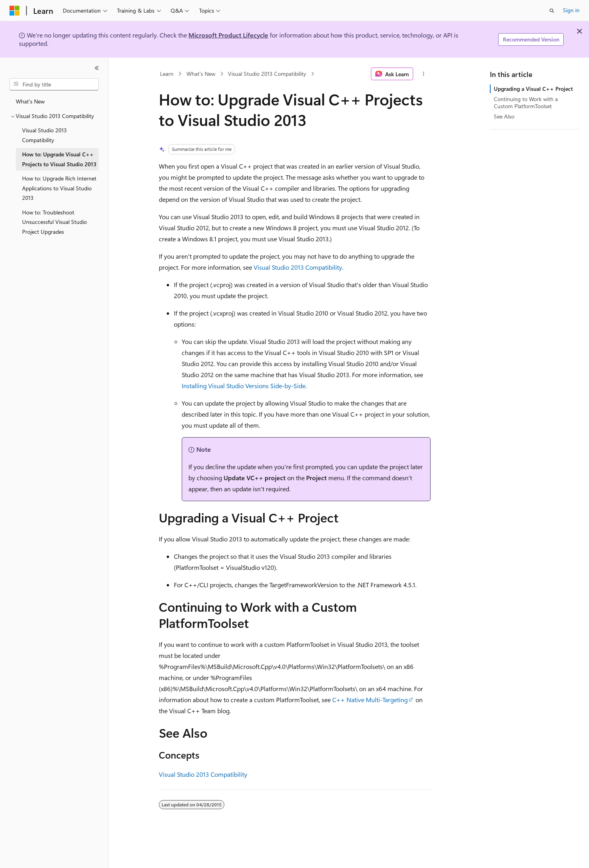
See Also (504, 116)
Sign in (571, 10)
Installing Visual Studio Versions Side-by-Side (244, 386)
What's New (201, 74)
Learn (167, 74)
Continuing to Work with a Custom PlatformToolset (526, 102)
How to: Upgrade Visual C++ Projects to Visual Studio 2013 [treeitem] (59, 159)
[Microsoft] (15, 11)
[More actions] (423, 74)
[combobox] (54, 85)
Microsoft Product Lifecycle (228, 35)
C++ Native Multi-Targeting (370, 700)
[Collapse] (97, 68)
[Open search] (552, 11)
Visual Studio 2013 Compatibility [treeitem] (44, 135)
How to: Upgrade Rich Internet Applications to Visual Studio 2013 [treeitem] (59, 188)
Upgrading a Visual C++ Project (533, 89)
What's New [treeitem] (30, 101)
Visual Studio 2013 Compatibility (267, 74)
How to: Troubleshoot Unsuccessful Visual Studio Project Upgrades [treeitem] (55, 222)
